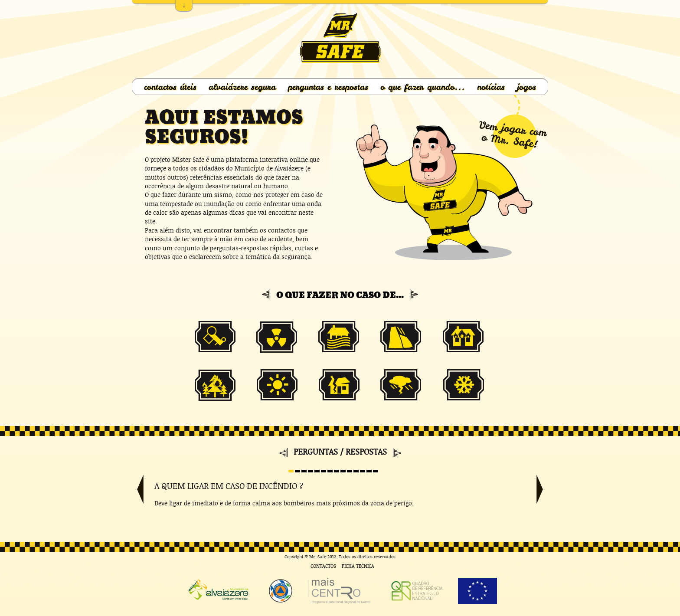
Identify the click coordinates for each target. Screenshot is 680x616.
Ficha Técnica (358, 567)
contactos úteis (170, 87)
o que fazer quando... (423, 87)
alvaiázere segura (242, 87)
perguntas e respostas (328, 87)
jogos (526, 87)
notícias (491, 87)
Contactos (323, 567)
